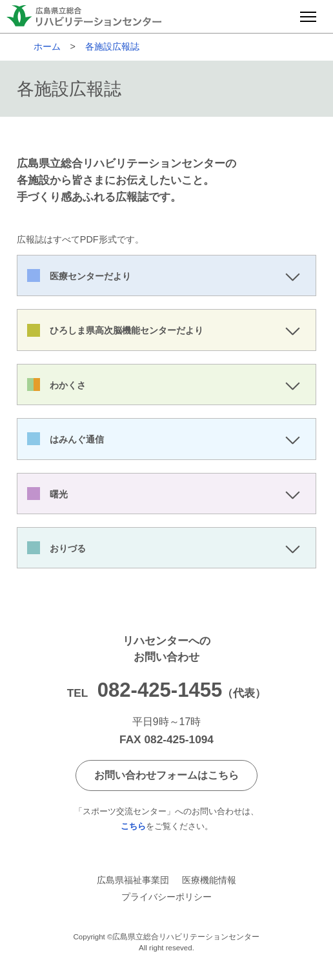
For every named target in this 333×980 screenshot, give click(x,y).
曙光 (59, 494)
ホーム (47, 46)
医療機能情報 (209, 880)
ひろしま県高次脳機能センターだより (126, 330)
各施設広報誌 (112, 46)
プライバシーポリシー (166, 897)
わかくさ (68, 385)
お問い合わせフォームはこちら (166, 775)
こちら (133, 826)
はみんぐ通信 (77, 439)
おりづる (68, 548)
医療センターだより (90, 276)
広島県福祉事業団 (133, 880)
